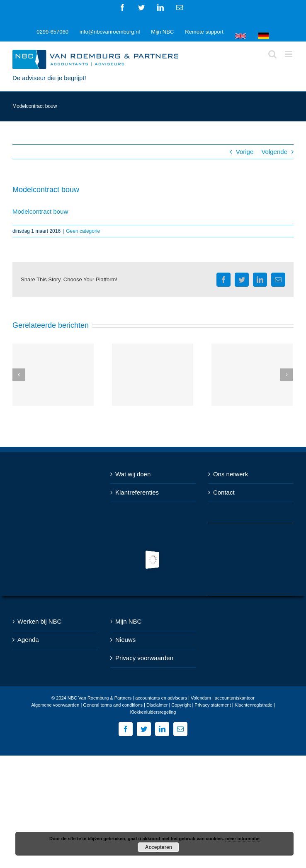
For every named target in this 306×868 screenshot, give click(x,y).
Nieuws (125, 640)
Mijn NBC (128, 621)
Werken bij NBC (39, 621)
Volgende (274, 152)
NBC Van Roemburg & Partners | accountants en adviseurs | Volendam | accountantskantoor (161, 698)
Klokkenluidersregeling (153, 712)
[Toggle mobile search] (272, 54)
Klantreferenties (137, 492)
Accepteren (159, 847)
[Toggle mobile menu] (289, 54)
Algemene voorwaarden (55, 705)
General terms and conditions (113, 705)
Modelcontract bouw (40, 211)
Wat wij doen (133, 474)
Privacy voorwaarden (144, 658)
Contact (224, 492)
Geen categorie (83, 231)
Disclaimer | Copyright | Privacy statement (189, 705)
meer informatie (242, 839)
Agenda (28, 640)
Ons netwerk (231, 474)
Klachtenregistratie (254, 705)
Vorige (245, 152)
